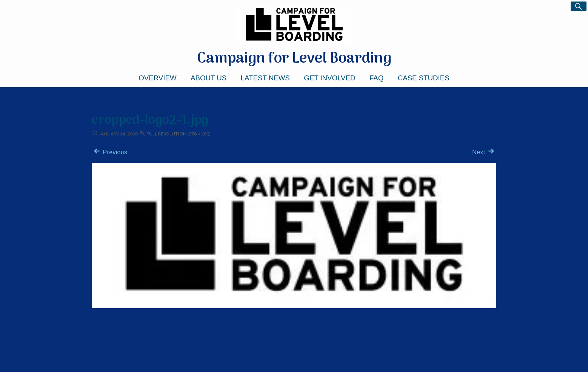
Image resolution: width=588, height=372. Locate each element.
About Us (209, 78)
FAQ (376, 78)
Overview (157, 78)
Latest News (265, 78)
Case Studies (424, 78)
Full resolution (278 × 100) (178, 134)
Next (484, 152)
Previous (109, 152)
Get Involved (329, 78)
